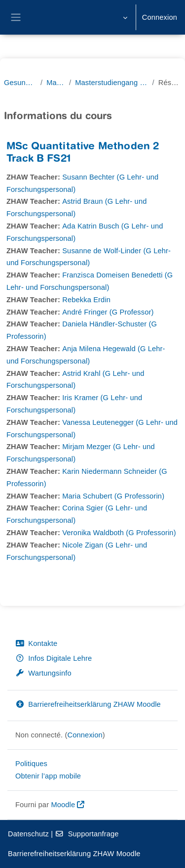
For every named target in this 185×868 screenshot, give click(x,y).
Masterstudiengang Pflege (111, 83)
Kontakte (36, 643)
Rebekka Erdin (86, 300)
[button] (124, 17)
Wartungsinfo (43, 673)
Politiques (31, 764)
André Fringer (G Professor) (108, 312)
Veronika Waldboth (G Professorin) (119, 533)
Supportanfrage (87, 834)
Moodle (63, 805)
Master (56, 83)
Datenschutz (28, 834)
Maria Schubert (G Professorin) (113, 496)
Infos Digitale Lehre (54, 658)
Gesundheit (20, 83)
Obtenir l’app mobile (48, 776)
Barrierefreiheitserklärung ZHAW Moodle (88, 704)
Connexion (160, 17)
